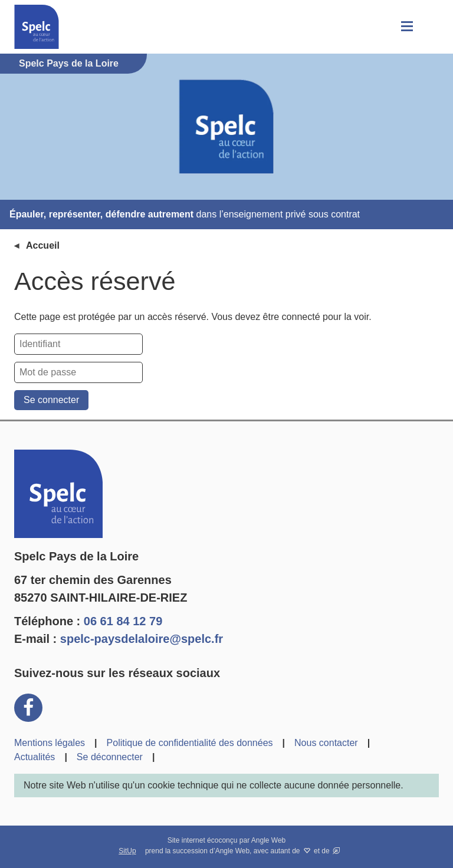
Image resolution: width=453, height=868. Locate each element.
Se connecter (51, 400)
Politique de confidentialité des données (190, 743)
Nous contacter (326, 743)
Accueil (43, 245)
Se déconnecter (110, 757)
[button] (406, 27)
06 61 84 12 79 (123, 621)
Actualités (35, 757)
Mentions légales (50, 743)
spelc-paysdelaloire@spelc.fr (142, 639)
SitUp (127, 851)
